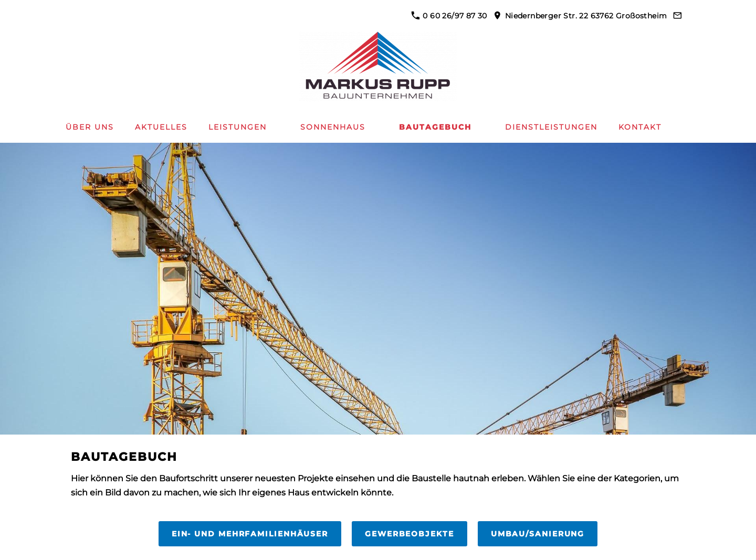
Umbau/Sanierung (538, 534)
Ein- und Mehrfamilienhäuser (250, 534)
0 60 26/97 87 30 (449, 16)
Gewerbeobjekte (409, 534)
